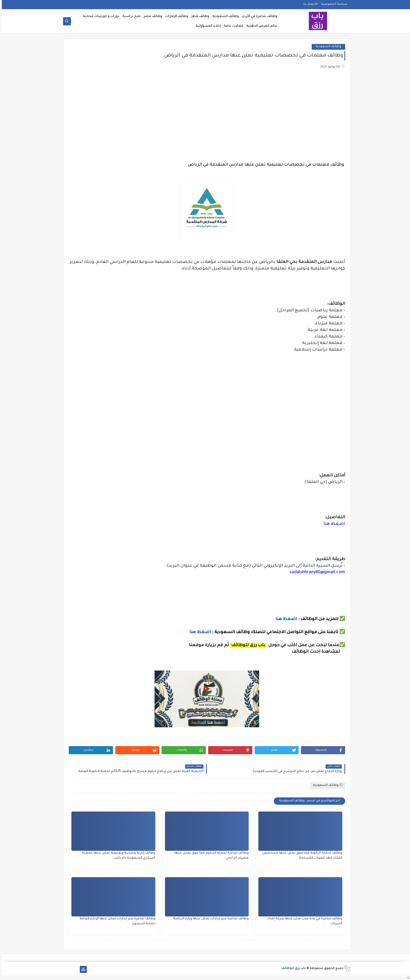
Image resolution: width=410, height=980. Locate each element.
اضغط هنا (332, 524)
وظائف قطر (198, 16)
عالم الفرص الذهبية (260, 26)
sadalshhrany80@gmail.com (316, 572)
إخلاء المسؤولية (206, 26)
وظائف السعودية (224, 16)
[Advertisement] (205, 116)
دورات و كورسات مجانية (99, 16)
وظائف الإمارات (175, 16)
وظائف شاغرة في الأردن (258, 16)
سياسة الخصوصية (332, 4)
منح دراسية (130, 16)
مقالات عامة (232, 26)
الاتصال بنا (309, 4)
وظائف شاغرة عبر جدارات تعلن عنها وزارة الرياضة (209, 919)
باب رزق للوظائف (292, 969)
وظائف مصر (151, 16)
